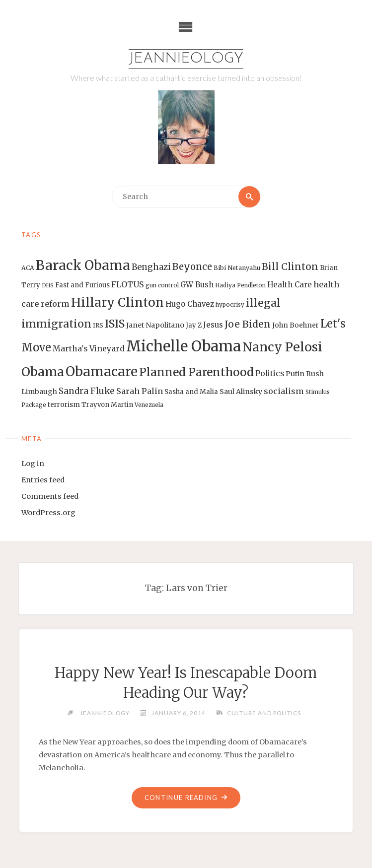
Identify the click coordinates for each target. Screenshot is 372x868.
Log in (33, 464)
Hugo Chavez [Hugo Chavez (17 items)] (190, 304)
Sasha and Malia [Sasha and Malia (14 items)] (191, 392)
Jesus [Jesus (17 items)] (213, 325)
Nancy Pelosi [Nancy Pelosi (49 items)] (282, 347)
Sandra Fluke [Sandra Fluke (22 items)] (87, 391)
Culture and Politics (264, 713)
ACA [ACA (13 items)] (28, 268)
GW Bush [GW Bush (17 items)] (197, 285)
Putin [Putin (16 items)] (295, 374)
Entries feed (43, 480)
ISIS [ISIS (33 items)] (115, 324)
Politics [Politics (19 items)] (270, 373)
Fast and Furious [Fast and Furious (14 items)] (82, 285)
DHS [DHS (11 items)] (48, 286)
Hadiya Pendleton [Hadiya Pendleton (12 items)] (240, 285)
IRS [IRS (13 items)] (98, 325)
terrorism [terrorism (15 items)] (64, 405)
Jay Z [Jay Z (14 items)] (194, 325)
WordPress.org (48, 513)
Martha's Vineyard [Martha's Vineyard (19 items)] (89, 348)
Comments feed (50, 496)
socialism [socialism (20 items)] (284, 391)
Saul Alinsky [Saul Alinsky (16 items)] (241, 392)
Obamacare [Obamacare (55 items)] (102, 371)
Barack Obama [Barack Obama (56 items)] (83, 265)
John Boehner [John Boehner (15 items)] (296, 325)
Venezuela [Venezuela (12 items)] (149, 405)
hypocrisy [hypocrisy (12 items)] (230, 305)
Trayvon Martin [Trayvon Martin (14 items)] (107, 405)
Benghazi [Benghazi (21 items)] (151, 267)
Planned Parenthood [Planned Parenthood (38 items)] (196, 372)
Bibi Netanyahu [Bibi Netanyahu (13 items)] (237, 268)
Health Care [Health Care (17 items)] (290, 285)
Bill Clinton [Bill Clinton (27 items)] (290, 267)
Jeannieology (186, 59)
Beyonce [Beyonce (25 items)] (192, 267)
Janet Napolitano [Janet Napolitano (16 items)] (155, 325)
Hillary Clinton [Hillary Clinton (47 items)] (117, 302)
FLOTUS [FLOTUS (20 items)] (128, 284)
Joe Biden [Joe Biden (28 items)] (248, 324)
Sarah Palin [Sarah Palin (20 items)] (140, 391)
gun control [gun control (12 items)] (162, 285)
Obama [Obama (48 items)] (43, 372)
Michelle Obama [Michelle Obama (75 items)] (184, 346)
